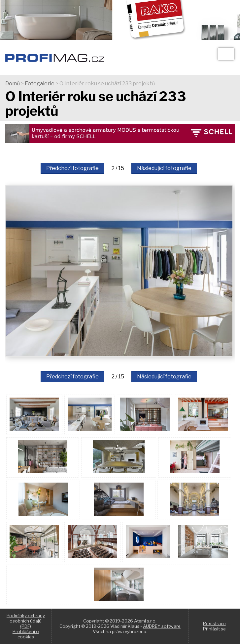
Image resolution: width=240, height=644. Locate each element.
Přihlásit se (214, 629)
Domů (13, 84)
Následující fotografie (164, 168)
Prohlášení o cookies (26, 634)
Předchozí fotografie (72, 168)
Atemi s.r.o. (145, 621)
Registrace (214, 623)
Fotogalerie (40, 84)
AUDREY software (162, 626)
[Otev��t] (226, 54)
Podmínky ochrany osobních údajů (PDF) (26, 621)
